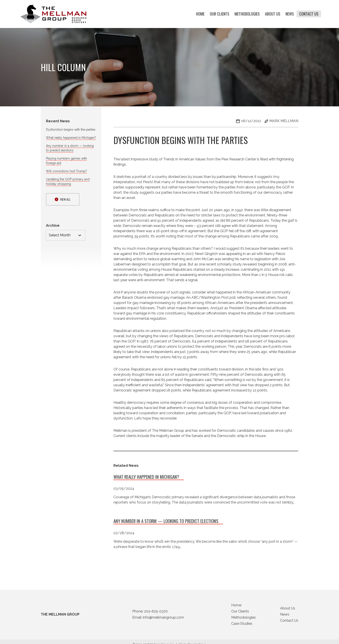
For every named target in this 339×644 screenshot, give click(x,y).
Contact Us (309, 14)
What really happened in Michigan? (71, 138)
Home (200, 14)
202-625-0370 (156, 613)
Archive (53, 225)
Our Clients (220, 14)
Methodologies (247, 14)
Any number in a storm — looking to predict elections (166, 522)
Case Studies (242, 625)
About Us (273, 14)
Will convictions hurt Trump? (66, 171)
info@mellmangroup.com (163, 619)
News (290, 14)
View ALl (63, 199)
